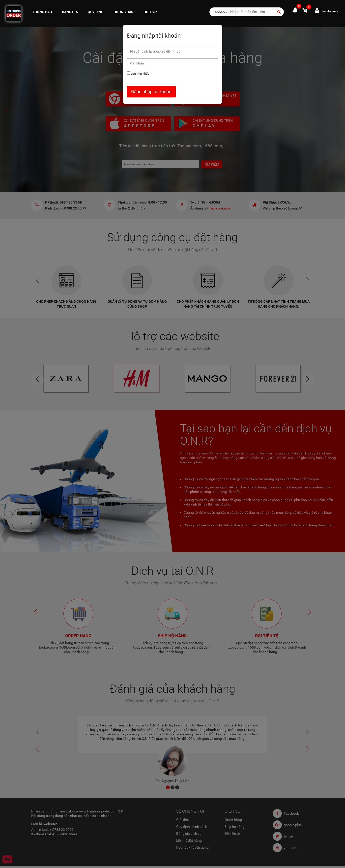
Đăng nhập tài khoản (151, 92)
